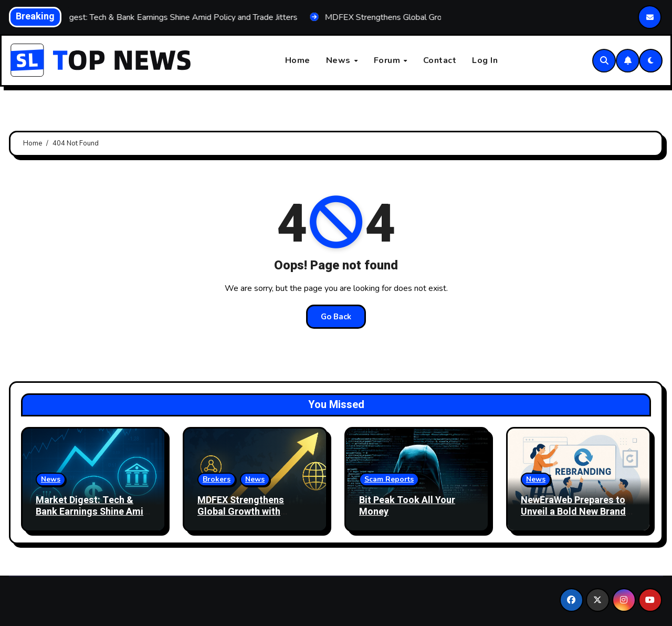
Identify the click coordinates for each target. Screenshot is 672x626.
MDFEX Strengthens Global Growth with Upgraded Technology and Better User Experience (255, 517)
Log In (485, 60)
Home (298, 60)
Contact (440, 60)
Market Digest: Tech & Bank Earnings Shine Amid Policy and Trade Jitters (92, 512)
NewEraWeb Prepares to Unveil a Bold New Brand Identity (573, 512)
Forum (388, 60)
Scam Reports (389, 479)
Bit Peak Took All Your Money (407, 506)
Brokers (217, 479)
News (340, 60)
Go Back (336, 317)
